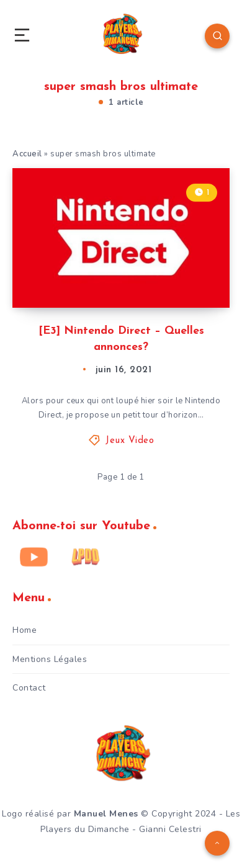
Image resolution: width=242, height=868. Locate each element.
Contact (29, 688)
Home (25, 630)
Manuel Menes (106, 814)
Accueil (27, 154)
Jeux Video (130, 441)
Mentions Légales (50, 659)
